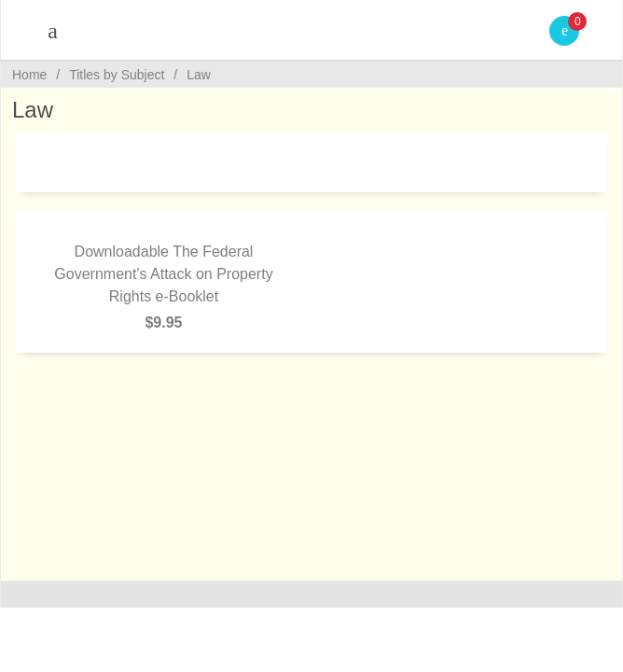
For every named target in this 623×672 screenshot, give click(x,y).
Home (29, 75)
